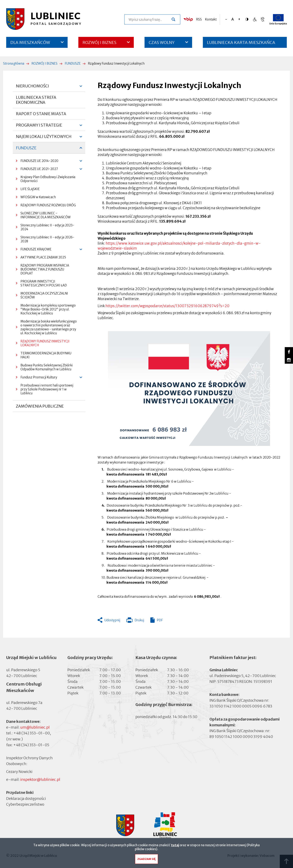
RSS (199, 19)
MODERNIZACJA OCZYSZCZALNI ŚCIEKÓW (44, 295)
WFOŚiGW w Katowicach (38, 197)
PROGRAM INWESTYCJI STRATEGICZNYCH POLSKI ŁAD (44, 283)
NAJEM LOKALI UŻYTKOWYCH (44, 138)
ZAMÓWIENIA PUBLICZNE (40, 408)
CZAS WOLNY (162, 42)
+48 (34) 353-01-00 (32, 733)
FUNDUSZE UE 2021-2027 (37, 170)
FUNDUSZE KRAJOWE (34, 250)
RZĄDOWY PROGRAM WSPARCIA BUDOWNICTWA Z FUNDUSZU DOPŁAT (45, 269)
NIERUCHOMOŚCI (32, 88)
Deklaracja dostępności (26, 798)
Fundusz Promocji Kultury (36, 378)
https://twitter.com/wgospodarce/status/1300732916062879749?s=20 (167, 306)
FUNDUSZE (73, 63)
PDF (160, 620)
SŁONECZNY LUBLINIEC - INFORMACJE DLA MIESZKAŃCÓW (45, 215)
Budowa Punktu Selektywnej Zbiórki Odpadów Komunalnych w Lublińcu (47, 367)
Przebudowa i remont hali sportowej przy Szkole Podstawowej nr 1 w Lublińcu (47, 389)
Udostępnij (112, 620)
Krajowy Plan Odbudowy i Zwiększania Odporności (48, 179)
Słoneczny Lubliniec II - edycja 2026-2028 (47, 239)
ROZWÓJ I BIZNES (99, 42)
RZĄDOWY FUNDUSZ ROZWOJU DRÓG (48, 205)
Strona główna (14, 63)
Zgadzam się (146, 860)
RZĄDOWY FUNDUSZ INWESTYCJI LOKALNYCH (45, 343)
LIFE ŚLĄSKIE (30, 189)
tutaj (175, 846)
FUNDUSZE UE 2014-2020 (37, 162)
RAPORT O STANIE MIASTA (41, 115)
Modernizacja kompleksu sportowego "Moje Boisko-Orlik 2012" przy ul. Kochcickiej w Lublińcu (48, 309)
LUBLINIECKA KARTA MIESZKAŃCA (241, 44)
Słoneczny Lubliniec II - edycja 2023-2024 (47, 227)
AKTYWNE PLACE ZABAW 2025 (43, 257)
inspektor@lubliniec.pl (40, 779)
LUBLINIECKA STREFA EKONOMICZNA (36, 100)
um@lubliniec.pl (35, 727)
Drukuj (135, 621)
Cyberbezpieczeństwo (25, 804)
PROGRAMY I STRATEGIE (39, 127)
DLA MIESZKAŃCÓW (30, 42)
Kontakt (211, 19)
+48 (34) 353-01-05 (31, 745)
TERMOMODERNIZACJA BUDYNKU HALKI (46, 355)
